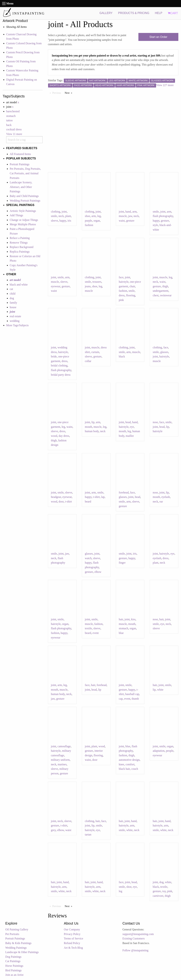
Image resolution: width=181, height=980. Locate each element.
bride (54, 356)
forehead (124, 492)
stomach (11, 116)
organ (97, 221)
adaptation (159, 751)
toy (164, 891)
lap (103, 497)
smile (54, 216)
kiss (133, 619)
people (170, 751)
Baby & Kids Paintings (18, 943)
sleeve (54, 221)
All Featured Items (20, 154)
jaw (130, 216)
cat (11, 289)
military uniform (60, 760)
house (13, 307)
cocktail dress (14, 129)
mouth (88, 427)
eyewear (56, 286)
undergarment (161, 291)
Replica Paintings (20, 252)
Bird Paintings (13, 970)
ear (161, 502)
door (61, 502)
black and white (19, 285)
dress (122, 295)
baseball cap (132, 694)
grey (53, 830)
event (96, 633)
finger (122, 563)
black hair (124, 769)
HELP (159, 13)
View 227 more (165, 85)
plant (68, 216)
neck (61, 216)
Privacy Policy (72, 934)
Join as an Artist (14, 975)
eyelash (166, 497)
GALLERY (106, 13)
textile (88, 628)
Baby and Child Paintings (24, 196)
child (13, 294)
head (128, 422)
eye (132, 427)
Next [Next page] (69, 93)
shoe (87, 216)
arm (94, 216)
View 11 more (14, 134)
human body (92, 431)
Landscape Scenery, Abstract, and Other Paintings (21, 187)
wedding (15, 321)
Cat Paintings (13, 961)
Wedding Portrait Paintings (25, 201)
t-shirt (68, 502)
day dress (64, 436)
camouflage (64, 746)
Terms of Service (73, 938)
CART (173, 13)
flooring (131, 295)
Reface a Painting (20, 238)
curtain (95, 352)
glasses (164, 352)
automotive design (129, 760)
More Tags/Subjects (17, 325)
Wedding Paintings (16, 948)
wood (54, 436)
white (160, 690)
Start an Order (158, 37)
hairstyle (124, 282)
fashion (89, 225)
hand (128, 212)
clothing (56, 212)
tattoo (9, 120)
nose (155, 422)
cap (121, 699)
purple (88, 221)
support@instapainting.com (138, 934)
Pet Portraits (12, 934)
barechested (13, 111)
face (121, 277)
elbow (98, 572)
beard (88, 502)
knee (121, 764)
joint (64, 212)
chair (132, 286)
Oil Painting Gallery (17, 929)
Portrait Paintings (20, 164)
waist (122, 221)
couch (135, 769)
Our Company (72, 929)
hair (121, 619)
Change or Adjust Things (24, 220)
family (13, 303)
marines (62, 764)
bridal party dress (61, 375)
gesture (130, 221)
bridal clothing (59, 365)
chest (156, 295)
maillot (130, 436)
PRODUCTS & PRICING (134, 13)
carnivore (158, 896)
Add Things (16, 215)
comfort (130, 764)
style (155, 225)
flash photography (163, 216)
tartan (88, 834)
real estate (15, 316)
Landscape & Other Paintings (22, 952)
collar (88, 361)
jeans (88, 286)
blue (121, 633)
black (122, 356)
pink (121, 300)
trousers (97, 282)
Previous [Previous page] (58, 93)
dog (12, 298)
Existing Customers (134, 938)
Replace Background (22, 247)
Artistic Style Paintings (23, 211)
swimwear (166, 295)
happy (63, 221)
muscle (123, 216)
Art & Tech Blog (73, 948)
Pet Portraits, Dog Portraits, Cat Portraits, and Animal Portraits (25, 173)
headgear (56, 497)
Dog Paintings (13, 957)
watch (88, 558)
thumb (135, 699)
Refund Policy (72, 943)
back (9, 125)
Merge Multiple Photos (23, 224)
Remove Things (19, 243)
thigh (165, 286)
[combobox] (24, 140)
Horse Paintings (14, 966)
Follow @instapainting (135, 950)
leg (99, 216)
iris (69, 221)
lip (93, 422)
